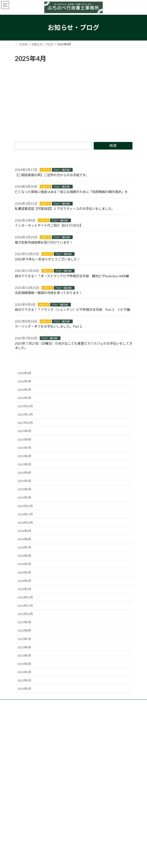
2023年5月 (24, 656)
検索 (113, 146)
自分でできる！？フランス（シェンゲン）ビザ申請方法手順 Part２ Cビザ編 (72, 310)
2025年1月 (24, 497)
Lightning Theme (73, 861)
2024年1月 (24, 589)
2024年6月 (24, 556)
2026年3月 (24, 381)
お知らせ (45, 170)
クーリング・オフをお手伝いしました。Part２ (49, 326)
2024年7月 (24, 547)
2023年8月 (24, 630)
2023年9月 (24, 622)
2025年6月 (24, 456)
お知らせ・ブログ (29, 791)
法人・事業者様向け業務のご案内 (41, 783)
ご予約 (22, 806)
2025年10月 (25, 423)
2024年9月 (24, 531)
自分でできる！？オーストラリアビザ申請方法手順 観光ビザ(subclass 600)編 (72, 276)
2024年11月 (25, 514)
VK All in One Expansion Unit (100, 861)
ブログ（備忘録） (62, 170)
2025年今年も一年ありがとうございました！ (48, 259)
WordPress (51, 861)
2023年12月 (25, 597)
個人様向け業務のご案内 (36, 774)
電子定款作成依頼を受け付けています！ (44, 242)
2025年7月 (24, 448)
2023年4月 (24, 664)
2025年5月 (24, 464)
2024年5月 (24, 564)
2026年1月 (24, 398)
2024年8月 (24, 539)
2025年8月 (24, 439)
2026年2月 (24, 390)
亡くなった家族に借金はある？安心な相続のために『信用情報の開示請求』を (71, 192)
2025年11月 (25, 414)
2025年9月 (24, 431)
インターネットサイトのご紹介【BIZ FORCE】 (49, 225)
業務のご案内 (26, 766)
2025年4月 (24, 473)
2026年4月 (24, 373)
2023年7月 (24, 639)
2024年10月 (25, 523)
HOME (22, 759)
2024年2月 (24, 581)
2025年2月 (24, 489)
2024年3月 (24, 572)
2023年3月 (24, 672)
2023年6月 (24, 647)
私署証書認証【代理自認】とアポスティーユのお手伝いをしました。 (65, 209)
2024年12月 (25, 506)
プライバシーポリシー (31, 823)
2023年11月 (25, 606)
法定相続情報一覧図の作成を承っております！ (49, 293)
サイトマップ (26, 831)
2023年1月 (24, 689)
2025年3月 (24, 481)
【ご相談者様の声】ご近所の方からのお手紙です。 (52, 175)
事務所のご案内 (27, 798)
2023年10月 (25, 614)
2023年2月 (24, 680)
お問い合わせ (26, 815)
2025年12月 (25, 406)
